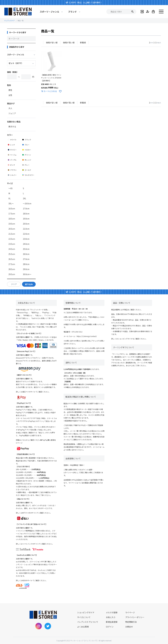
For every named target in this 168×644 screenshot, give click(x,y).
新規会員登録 (112, 622)
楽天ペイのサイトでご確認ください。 (36, 392)
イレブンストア (9, 20)
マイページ (130, 612)
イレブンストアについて (88, 622)
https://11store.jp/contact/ (87, 336)
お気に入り (111, 617)
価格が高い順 (69, 42)
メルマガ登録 (112, 612)
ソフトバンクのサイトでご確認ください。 (38, 544)
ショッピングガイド (125, 339)
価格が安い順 (52, 42)
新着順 (83, 42)
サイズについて (84, 617)
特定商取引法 (131, 622)
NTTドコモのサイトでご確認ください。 (37, 513)
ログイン (110, 627)
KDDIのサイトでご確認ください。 (35, 580)
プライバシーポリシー (135, 617)
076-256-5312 (77, 332)
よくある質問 (83, 627)
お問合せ (129, 627)
